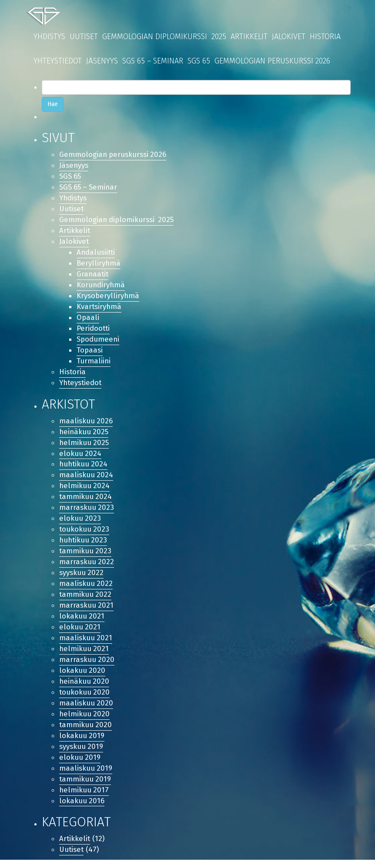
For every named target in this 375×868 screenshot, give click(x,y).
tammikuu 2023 (86, 556)
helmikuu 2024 (85, 490)
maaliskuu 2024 (86, 479)
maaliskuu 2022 (86, 589)
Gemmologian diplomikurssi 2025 (164, 37)
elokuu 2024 (80, 457)
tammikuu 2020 (86, 731)
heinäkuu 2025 (84, 435)
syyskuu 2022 (82, 577)
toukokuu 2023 (85, 534)
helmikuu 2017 (84, 797)
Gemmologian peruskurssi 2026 (272, 61)
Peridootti (94, 331)
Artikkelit (249, 37)
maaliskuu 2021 (86, 644)
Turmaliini (94, 364)
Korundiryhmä (101, 287)
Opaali (88, 320)
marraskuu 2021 (87, 610)
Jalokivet (289, 37)
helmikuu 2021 (84, 654)
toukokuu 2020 (85, 699)
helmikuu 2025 (84, 446)
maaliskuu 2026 (86, 424)
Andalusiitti (96, 254)
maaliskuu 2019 (86, 775)
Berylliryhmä (99, 264)
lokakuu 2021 (82, 622)
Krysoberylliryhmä (108, 298)
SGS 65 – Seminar (153, 61)
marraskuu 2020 (87, 666)
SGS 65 (199, 61)
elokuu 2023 (80, 523)
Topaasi (90, 352)
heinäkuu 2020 (85, 687)
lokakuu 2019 (82, 743)
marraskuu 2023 (87, 512)
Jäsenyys (102, 61)
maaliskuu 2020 (86, 710)
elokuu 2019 (80, 764)
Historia (325, 37)
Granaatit (93, 275)
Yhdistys (49, 37)
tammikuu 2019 (85, 787)
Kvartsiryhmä (99, 308)
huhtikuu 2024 (84, 468)
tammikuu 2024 (86, 501)
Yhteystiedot (58, 61)
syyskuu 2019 (81, 753)
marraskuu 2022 (87, 567)
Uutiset (84, 37)
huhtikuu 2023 (84, 545)
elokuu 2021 (80, 633)
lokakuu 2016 (82, 808)
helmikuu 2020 (85, 720)
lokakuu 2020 (82, 677)
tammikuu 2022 (86, 600)
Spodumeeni (98, 341)
